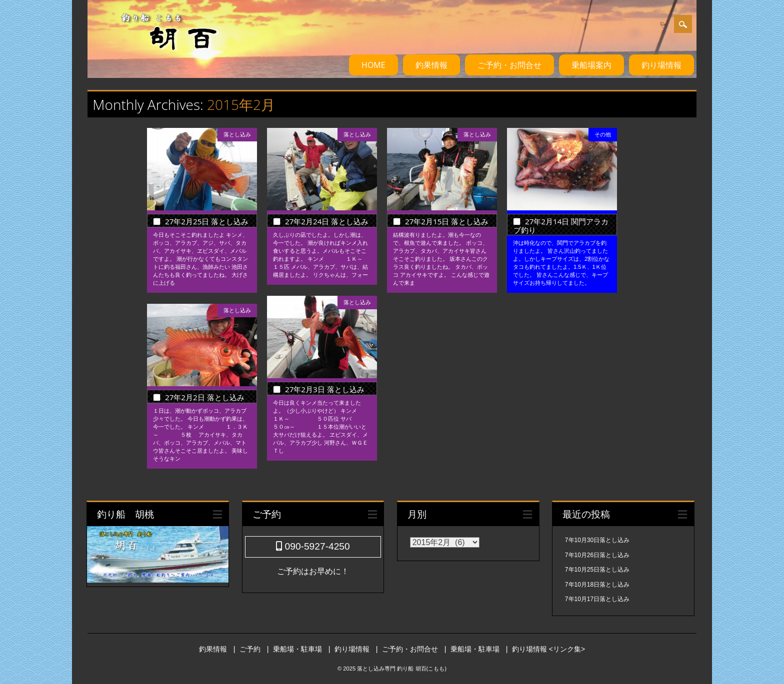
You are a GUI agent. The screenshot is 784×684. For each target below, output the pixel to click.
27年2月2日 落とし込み (205, 397)
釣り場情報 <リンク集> (548, 649)
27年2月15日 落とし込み (447, 221)
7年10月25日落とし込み (597, 570)
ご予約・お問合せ (509, 65)
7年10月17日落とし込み (597, 599)
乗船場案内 (591, 65)
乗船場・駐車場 (297, 649)
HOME (373, 65)
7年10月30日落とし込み (597, 540)
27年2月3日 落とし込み (325, 389)
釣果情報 (431, 65)
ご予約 (250, 649)
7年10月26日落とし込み (597, 555)
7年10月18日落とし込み (597, 585)
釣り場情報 (661, 65)
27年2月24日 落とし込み (327, 221)
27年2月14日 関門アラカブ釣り (561, 226)
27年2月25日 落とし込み (207, 221)
